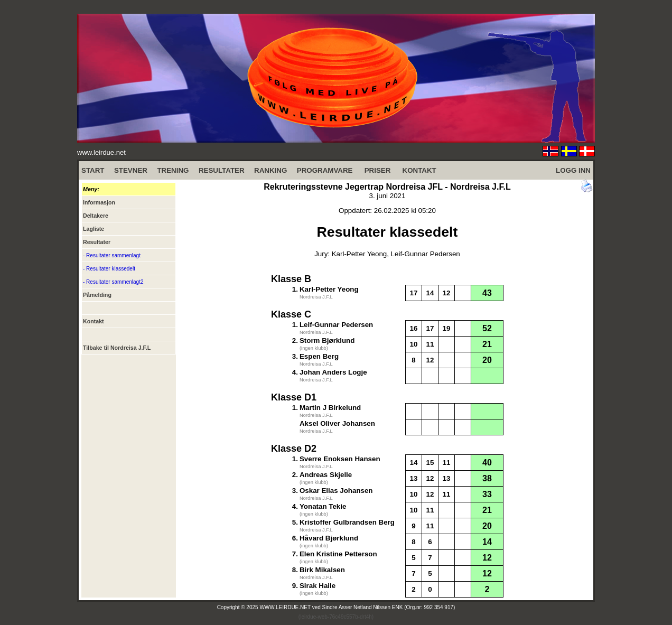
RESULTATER (222, 170)
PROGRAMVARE (325, 170)
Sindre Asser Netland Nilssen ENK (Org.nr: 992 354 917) (389, 607)
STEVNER (131, 170)
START (93, 170)
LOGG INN (573, 170)
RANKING (270, 170)
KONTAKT (419, 170)
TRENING (173, 170)
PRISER (378, 170)
